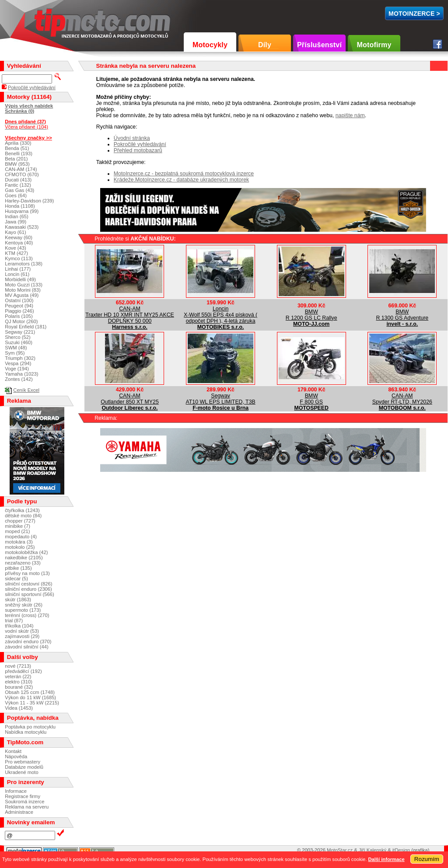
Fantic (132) (18, 185)
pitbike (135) (18, 568)
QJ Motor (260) (21, 321)
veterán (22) (18, 676)
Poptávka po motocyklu (30, 727)
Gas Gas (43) (19, 190)
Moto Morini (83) (23, 290)
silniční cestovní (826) (28, 584)
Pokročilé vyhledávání (140, 144)
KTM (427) (16, 253)
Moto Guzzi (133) (24, 285)
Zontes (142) (19, 379)
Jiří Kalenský (373, 850)
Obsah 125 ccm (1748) (30, 692)
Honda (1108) (20, 206)
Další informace (386, 859)
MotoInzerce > (414, 14)
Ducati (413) (18, 180)
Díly (265, 45)
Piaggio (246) (19, 311)
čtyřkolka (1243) (22, 510)
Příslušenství (319, 45)
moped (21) (17, 531)
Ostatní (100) (19, 300)
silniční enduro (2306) (28, 589)
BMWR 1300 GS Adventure (402, 315)
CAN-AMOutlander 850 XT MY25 (130, 399)
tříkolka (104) (19, 626)
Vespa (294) (18, 363)
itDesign (401, 850)
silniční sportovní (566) (30, 594)
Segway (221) (20, 332)
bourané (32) (19, 687)
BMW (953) (17, 164)
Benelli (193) (19, 153)
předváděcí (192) (23, 671)
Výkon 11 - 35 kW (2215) (32, 703)
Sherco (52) (17, 337)
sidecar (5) (16, 579)
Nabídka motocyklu (26, 732)
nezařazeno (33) (23, 563)
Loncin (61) (17, 274)
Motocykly (210, 45)
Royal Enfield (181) (26, 327)
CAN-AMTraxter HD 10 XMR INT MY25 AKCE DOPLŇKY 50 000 (130, 315)
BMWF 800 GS (311, 399)
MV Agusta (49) (22, 295)
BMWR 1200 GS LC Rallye (311, 315)
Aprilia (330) (18, 143)
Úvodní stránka (132, 138)
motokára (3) (19, 542)
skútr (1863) (18, 600)
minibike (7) (17, 526)
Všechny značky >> (28, 138)
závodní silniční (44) (27, 647)
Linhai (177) (18, 269)
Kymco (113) (19, 258)
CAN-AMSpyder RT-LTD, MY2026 (402, 399)
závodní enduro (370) (28, 641)
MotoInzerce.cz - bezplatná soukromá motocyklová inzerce (184, 174)
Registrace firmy (23, 796)
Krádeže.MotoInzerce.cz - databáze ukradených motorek (181, 180)
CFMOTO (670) (22, 174)
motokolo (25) (20, 547)
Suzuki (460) (19, 342)
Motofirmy (374, 45)
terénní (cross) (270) (27, 615)
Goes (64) (16, 195)
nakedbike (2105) (24, 558)
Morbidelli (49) (20, 279)
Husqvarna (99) (22, 211)
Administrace (19, 812)
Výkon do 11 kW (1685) (30, 697)
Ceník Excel (26, 390)
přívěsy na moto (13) (27, 573)
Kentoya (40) (19, 243)
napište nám (350, 115)
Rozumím (427, 859)
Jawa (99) (16, 222)
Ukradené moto (22, 772)
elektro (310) (19, 682)
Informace (16, 791)
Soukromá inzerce (24, 802)
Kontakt (13, 751)
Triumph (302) (20, 358)
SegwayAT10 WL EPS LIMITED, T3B (221, 399)
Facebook (437, 44)
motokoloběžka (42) (26, 552)
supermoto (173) (23, 610)
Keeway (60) (19, 237)
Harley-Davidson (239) (29, 201)
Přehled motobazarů (138, 150)
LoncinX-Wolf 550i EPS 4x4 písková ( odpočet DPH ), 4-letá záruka (220, 315)
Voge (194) (17, 369)
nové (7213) (18, 666)
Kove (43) (16, 248)
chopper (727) (20, 521)
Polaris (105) (19, 316)
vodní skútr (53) (22, 631)
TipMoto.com (54, 20)
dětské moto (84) (23, 516)
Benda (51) (17, 148)
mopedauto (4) (21, 537)
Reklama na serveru (27, 807)
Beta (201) (16, 159)
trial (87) (14, 620)
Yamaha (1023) (21, 374)
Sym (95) (15, 353)
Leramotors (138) (24, 264)
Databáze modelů (24, 767)
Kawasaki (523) (22, 227)
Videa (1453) (19, 708)
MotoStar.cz (340, 850)
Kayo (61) (16, 232)
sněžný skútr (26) (24, 605)
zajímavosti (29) (22, 636)
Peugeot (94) (19, 306)
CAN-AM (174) (21, 169)
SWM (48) (16, 348)
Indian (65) (17, 216)
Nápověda (16, 756)
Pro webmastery (23, 762)
